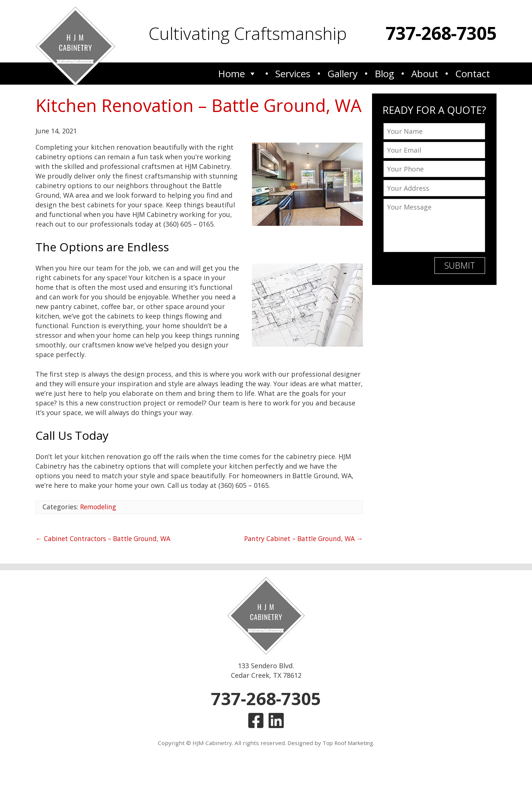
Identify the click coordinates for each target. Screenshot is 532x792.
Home (237, 73)
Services (293, 73)
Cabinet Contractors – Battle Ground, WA (106, 562)
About (425, 73)
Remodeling (99, 531)
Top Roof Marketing (348, 769)
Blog (384, 73)
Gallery (342, 73)
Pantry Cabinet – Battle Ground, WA (301, 562)
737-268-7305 (441, 33)
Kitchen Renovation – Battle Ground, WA (186, 117)
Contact (473, 73)
